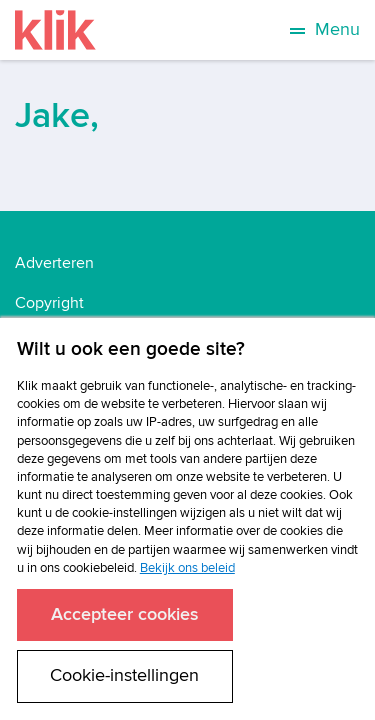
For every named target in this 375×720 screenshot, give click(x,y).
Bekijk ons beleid (187, 568)
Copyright (49, 303)
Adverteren (54, 263)
